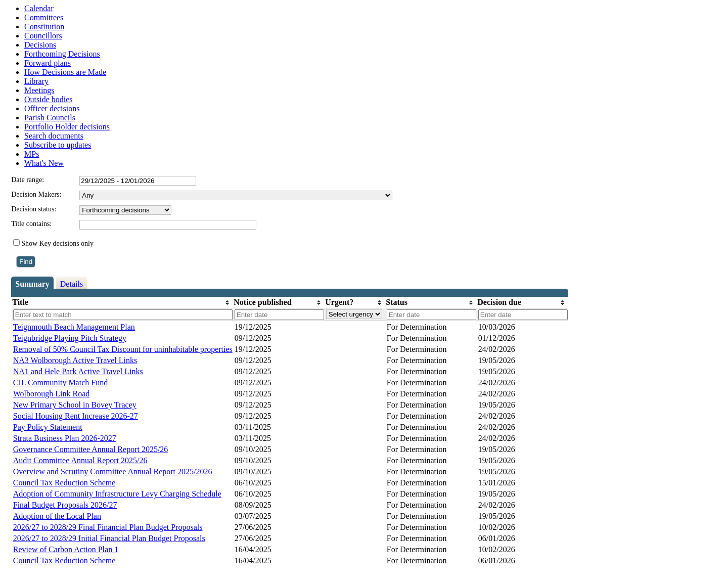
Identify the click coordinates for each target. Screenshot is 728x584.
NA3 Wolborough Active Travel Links (75, 360)
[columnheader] (122, 303)
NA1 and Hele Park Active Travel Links (78, 371)
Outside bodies (49, 99)
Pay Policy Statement (48, 427)
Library (36, 81)
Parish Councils (50, 118)
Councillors (43, 36)
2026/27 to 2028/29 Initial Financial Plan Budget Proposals (109, 538)
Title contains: (31, 224)
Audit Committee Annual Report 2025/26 (80, 460)
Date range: (28, 180)
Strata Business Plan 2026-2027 (65, 438)
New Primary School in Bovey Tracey (75, 405)
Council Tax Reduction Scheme (64, 483)
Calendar (39, 8)
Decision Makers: (36, 194)
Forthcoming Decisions (62, 54)
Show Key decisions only (57, 243)
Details (72, 284)
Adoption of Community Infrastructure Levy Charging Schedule (117, 494)
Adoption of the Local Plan (57, 516)
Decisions (40, 45)
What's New (44, 163)
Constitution (44, 27)
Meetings (39, 90)
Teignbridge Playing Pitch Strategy (70, 338)
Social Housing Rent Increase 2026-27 (76, 416)
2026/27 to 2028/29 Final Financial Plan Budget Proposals (108, 527)
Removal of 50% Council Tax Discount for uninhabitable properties (123, 349)
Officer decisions (52, 108)
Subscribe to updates (58, 145)
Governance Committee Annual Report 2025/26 (91, 449)
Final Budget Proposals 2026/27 (65, 505)
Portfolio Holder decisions (67, 127)
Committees (44, 17)
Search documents (54, 136)
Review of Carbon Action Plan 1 (66, 549)
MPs (32, 154)
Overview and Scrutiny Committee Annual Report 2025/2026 (113, 471)
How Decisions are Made (65, 72)
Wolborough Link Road (52, 394)
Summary (32, 284)
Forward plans (48, 63)
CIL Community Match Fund (60, 383)
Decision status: (34, 209)
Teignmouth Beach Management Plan (74, 327)
